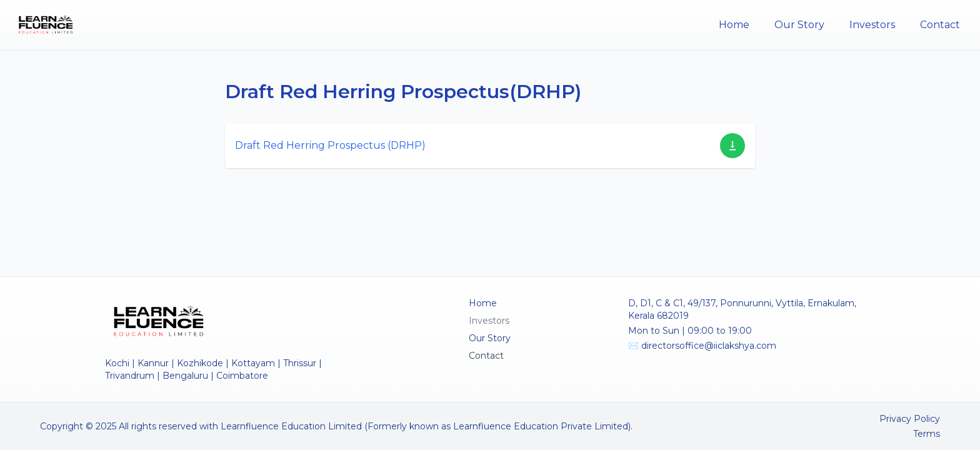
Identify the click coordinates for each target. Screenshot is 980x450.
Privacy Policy (910, 419)
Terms (927, 434)
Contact (940, 25)
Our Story (799, 25)
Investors (872, 25)
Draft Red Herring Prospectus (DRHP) (330, 145)
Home (734, 25)
